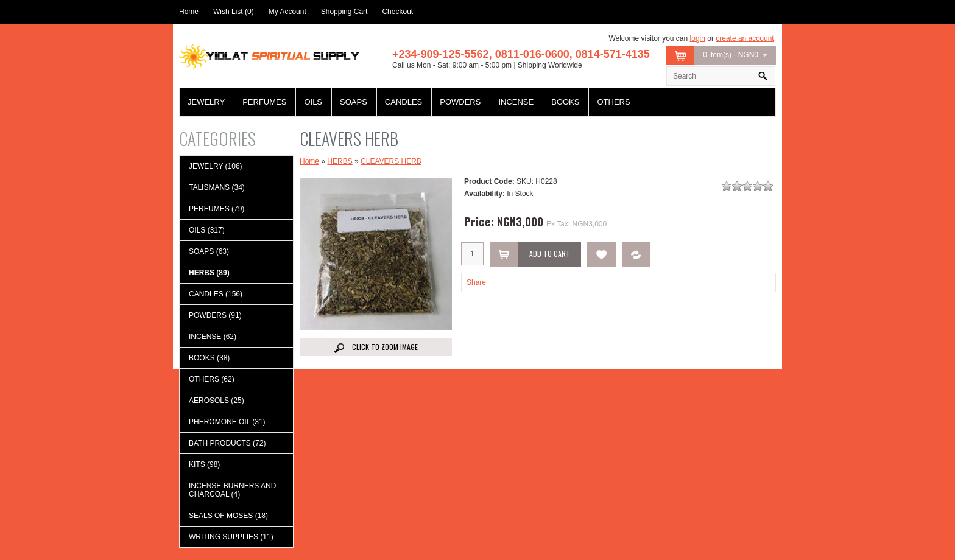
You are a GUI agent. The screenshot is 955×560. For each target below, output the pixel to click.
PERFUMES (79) (217, 209)
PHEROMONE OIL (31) (227, 422)
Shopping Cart (344, 12)
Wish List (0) (234, 12)
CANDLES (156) (216, 294)
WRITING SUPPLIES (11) (231, 537)
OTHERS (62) (212, 379)
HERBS (340, 161)
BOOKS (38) (209, 358)
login (698, 38)
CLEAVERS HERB (391, 161)
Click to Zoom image (376, 347)
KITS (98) (204, 464)
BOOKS (565, 102)
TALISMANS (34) (217, 187)
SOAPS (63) (209, 251)
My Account (287, 12)
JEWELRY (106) (216, 166)
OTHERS (613, 102)
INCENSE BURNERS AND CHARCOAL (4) (232, 490)
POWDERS (460, 102)
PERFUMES (264, 102)
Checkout (397, 12)
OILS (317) (207, 230)
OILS (313, 102)
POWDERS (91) (215, 315)
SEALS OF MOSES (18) (228, 516)
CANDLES (403, 102)
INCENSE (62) (213, 337)
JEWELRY (206, 102)
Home (189, 12)
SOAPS (354, 102)
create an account (745, 38)
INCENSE (516, 102)
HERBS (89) (209, 273)
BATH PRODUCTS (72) (227, 443)
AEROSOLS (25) (217, 401)
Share (476, 282)
